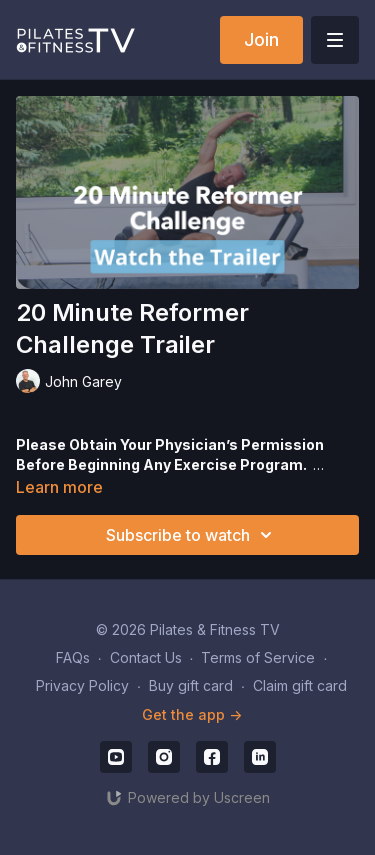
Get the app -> (192, 714)
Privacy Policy (82, 685)
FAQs (73, 657)
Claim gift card (300, 685)
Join (261, 39)
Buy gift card (191, 685)
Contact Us (146, 657)
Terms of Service (258, 657)
